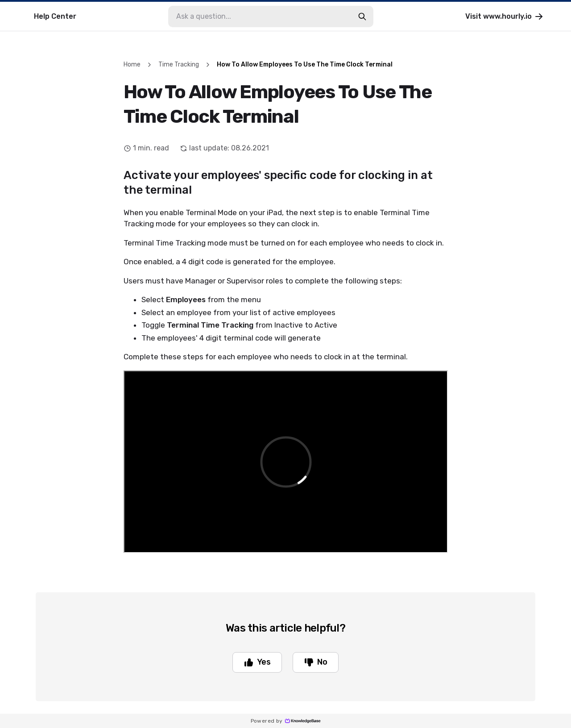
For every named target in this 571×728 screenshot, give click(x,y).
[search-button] (362, 17)
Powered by (286, 721)
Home (132, 64)
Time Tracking (179, 64)
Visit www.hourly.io (505, 17)
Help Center (55, 16)
